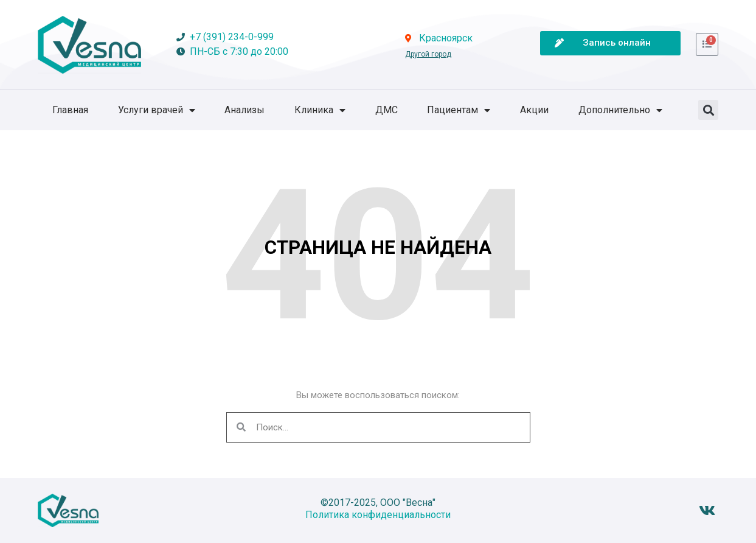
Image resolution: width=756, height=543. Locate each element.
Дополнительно (620, 110)
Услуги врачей (157, 110)
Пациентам (459, 110)
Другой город (428, 54)
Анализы (244, 110)
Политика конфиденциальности (378, 515)
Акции (534, 110)
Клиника (320, 110)
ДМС (387, 110)
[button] (708, 110)
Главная (70, 110)
